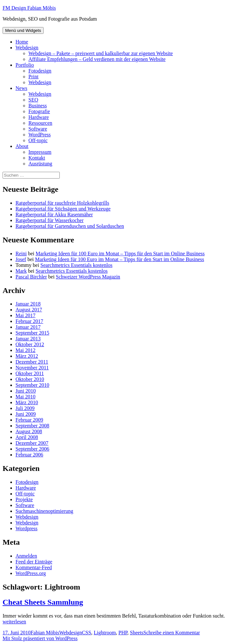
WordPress (40, 135)
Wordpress (26, 528)
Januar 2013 (28, 339)
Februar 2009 (29, 420)
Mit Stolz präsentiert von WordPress (40, 638)
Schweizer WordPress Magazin (88, 277)
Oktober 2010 (30, 379)
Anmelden (26, 556)
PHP (123, 633)
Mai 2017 (26, 315)
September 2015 (32, 333)
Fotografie (39, 111)
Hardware (39, 117)
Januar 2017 (28, 327)
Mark (21, 271)
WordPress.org (31, 573)
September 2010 (32, 385)
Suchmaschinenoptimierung (44, 511)
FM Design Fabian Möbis (29, 8)
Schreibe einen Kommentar (172, 633)
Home (22, 42)
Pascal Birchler (31, 277)
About (22, 146)
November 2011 (32, 368)
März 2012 (27, 356)
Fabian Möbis (45, 633)
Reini (21, 254)
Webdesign (27, 48)
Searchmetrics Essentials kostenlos (76, 265)
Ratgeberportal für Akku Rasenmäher (54, 215)
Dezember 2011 (32, 362)
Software (38, 129)
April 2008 (27, 437)
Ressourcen (40, 123)
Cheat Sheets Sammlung (43, 602)
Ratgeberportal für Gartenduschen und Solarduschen (70, 226)
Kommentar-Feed (34, 567)
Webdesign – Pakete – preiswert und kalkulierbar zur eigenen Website (101, 53)
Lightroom (105, 633)
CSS (87, 633)
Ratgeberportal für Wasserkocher (50, 220)
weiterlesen (14, 622)
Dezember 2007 (32, 443)
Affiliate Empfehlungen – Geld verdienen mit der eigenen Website (97, 59)
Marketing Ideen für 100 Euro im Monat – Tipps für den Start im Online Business (120, 254)
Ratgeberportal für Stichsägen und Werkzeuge (63, 209)
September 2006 (32, 449)
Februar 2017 (29, 321)
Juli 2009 (25, 408)
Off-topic (38, 140)
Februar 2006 (29, 455)
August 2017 (29, 310)
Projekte (24, 499)
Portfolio (25, 65)
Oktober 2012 (30, 344)
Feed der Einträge (34, 562)
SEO (33, 100)
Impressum (40, 152)
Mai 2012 (26, 350)
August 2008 (29, 431)
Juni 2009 (26, 414)
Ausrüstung (40, 164)
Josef (21, 259)
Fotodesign (40, 71)
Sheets (137, 633)
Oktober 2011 (30, 373)
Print (33, 77)
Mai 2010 (26, 397)
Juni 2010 (26, 391)
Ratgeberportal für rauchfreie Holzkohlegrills (62, 203)
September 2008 (32, 426)
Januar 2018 (28, 304)
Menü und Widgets (23, 30)
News (21, 88)
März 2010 (27, 402)
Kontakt (37, 158)
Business (38, 106)
